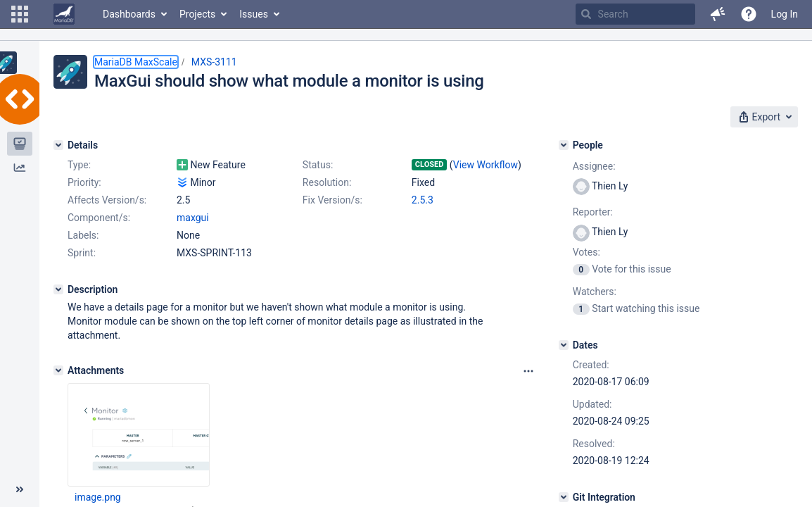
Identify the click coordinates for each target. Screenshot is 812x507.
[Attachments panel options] (528, 371)
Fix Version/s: (332, 200)
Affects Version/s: (107, 200)
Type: (79, 165)
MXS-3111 (214, 62)
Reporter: (593, 212)
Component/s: (99, 218)
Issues (254, 14)
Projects (197, 14)
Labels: (83, 235)
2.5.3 (423, 200)
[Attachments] (58, 370)
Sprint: (82, 253)
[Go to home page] (64, 14)
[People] (564, 145)
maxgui (193, 218)
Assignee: (594, 166)
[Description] (58, 289)
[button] (20, 14)
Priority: (84, 182)
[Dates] (564, 345)
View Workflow (486, 165)
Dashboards (129, 14)
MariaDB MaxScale (136, 62)
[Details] (58, 145)
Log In (785, 14)
